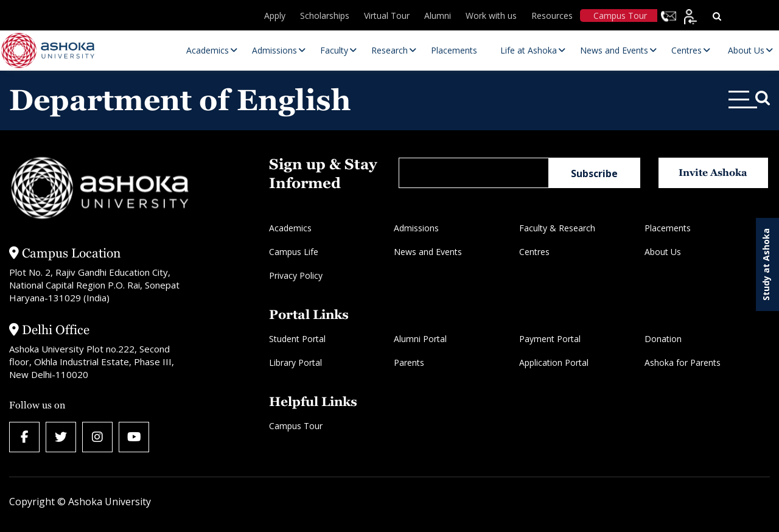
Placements (668, 228)
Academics (290, 228)
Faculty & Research (557, 228)
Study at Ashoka (766, 264)
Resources (552, 16)
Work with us (491, 16)
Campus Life (294, 252)
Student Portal (297, 339)
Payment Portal (550, 339)
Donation (663, 339)
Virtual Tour (387, 16)
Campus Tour (620, 16)
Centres (534, 252)
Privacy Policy (296, 275)
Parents (409, 362)
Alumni (438, 16)
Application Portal (554, 362)
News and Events (428, 252)
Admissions (416, 228)
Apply (275, 16)
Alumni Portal (420, 339)
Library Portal (295, 362)
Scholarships (325, 16)
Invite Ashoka (713, 173)
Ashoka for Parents (683, 362)
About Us (663, 252)
